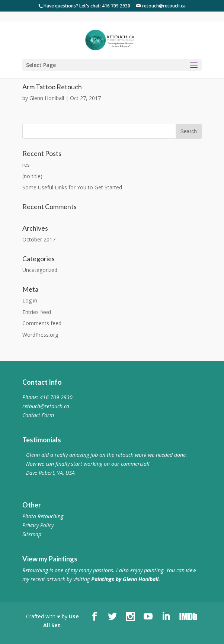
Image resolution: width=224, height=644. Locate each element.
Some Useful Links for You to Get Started (72, 187)
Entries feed (37, 312)
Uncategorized (40, 270)
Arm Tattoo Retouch (52, 87)
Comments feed (42, 323)
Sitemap (32, 534)
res (26, 165)
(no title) (32, 176)
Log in (30, 300)
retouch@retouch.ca (46, 406)
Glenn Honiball (47, 98)
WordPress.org (40, 335)
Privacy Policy (38, 525)
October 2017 (39, 239)
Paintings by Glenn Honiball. (126, 579)
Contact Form (38, 415)
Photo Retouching (43, 516)
